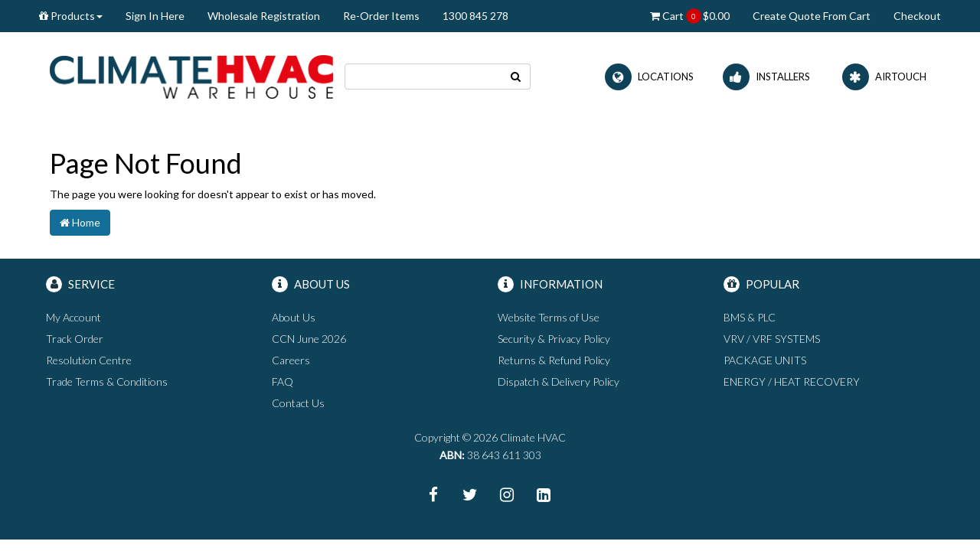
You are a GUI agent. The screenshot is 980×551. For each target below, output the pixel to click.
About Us (294, 317)
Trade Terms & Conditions (107, 381)
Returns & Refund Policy (554, 360)
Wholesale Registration (264, 16)
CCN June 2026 (309, 339)
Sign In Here (155, 16)
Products (71, 16)
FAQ (283, 381)
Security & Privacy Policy (554, 339)
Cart (690, 16)
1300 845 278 (475, 16)
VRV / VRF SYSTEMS (772, 339)
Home (80, 222)
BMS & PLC (750, 317)
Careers (291, 360)
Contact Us (298, 403)
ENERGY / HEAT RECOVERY (792, 381)
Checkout (917, 16)
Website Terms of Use (549, 317)
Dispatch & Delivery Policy (559, 381)
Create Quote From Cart (812, 16)
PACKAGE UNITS (765, 360)
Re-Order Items (381, 16)
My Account (73, 317)
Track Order (75, 339)
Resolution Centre (89, 360)
